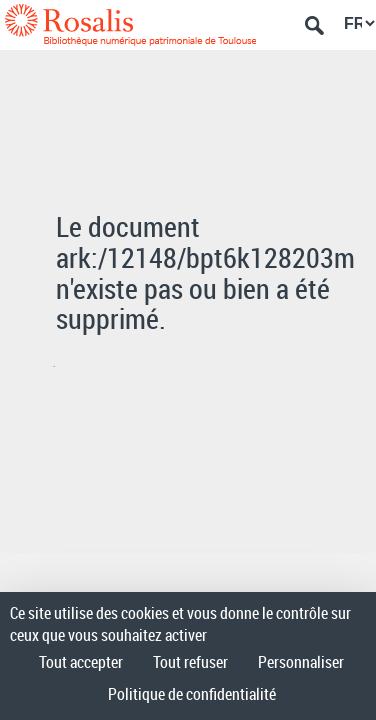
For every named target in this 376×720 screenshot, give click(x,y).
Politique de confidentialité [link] (192, 694)
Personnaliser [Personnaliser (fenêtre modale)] (301, 662)
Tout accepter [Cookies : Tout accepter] (81, 662)
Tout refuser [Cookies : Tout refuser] (190, 662)
